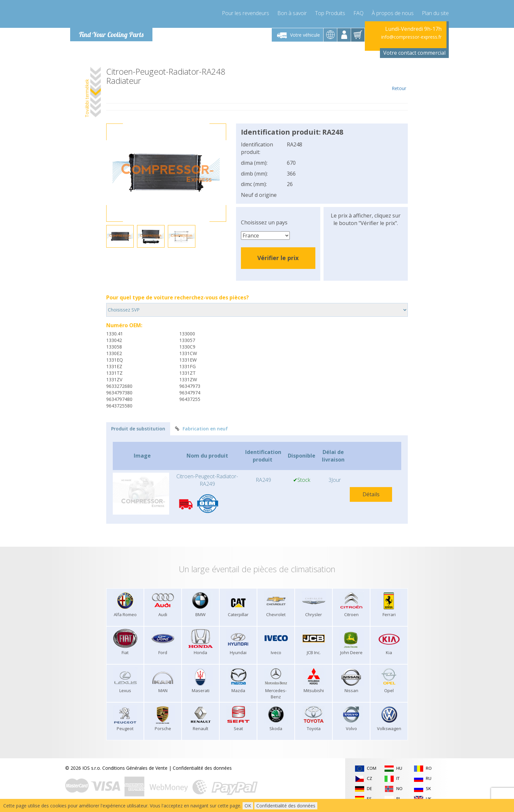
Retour (399, 79)
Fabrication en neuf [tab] (201, 429)
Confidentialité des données (202, 768)
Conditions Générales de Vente (135, 768)
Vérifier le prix (278, 258)
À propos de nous (393, 13)
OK (248, 806)
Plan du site (435, 13)
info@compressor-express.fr (411, 37)
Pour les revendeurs (246, 13)
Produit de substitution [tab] (138, 429)
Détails (371, 494)
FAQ (358, 13)
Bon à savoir (292, 13)
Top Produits (330, 13)
